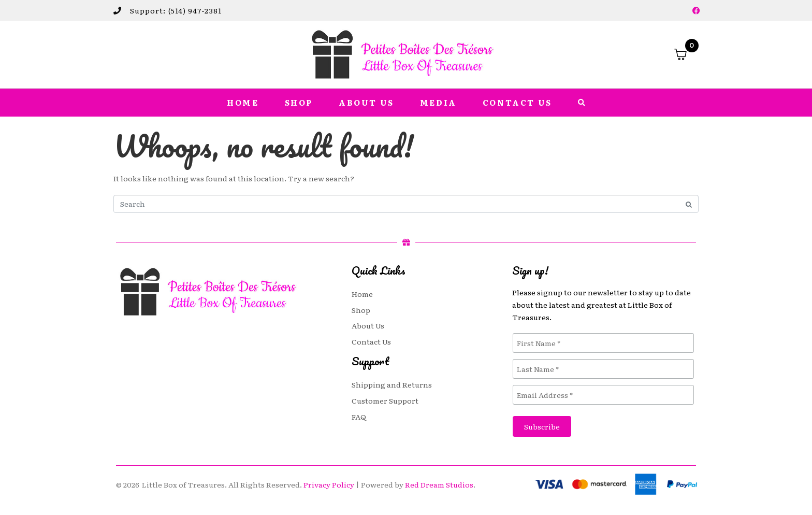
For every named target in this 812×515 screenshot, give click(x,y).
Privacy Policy (329, 484)
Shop (299, 103)
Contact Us (517, 103)
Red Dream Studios (439, 484)
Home (243, 103)
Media (438, 103)
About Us (366, 103)
